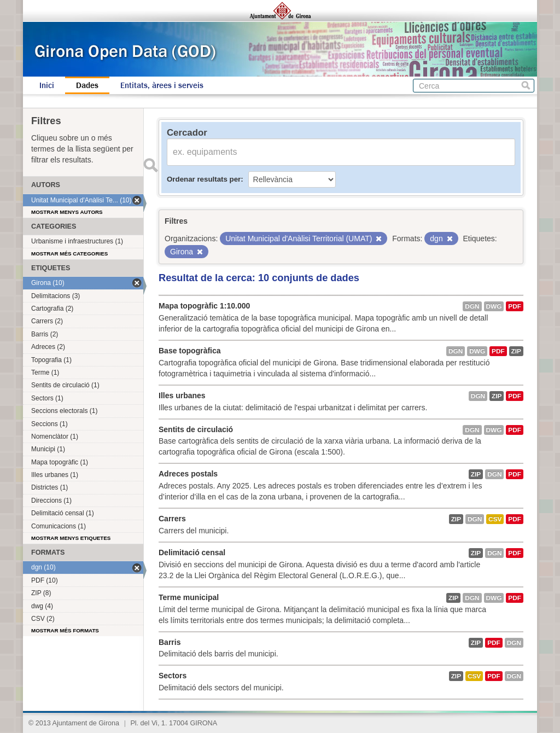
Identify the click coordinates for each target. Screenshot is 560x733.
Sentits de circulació (196, 429)
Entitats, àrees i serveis (162, 85)
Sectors (173, 676)
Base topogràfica (190, 351)
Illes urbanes (182, 395)
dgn (472, 306)
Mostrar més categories (69, 254)
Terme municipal (189, 597)
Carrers (172, 519)
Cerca (526, 86)
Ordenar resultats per (204, 179)
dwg (494, 306)
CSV (495, 519)
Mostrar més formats (65, 630)
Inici (47, 85)
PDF (515, 306)
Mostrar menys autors (67, 212)
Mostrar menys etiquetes (71, 538)
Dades (87, 85)
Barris (170, 642)
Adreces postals (188, 474)
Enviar (150, 165)
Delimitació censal (192, 552)
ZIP (516, 351)
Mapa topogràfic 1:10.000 (204, 306)
